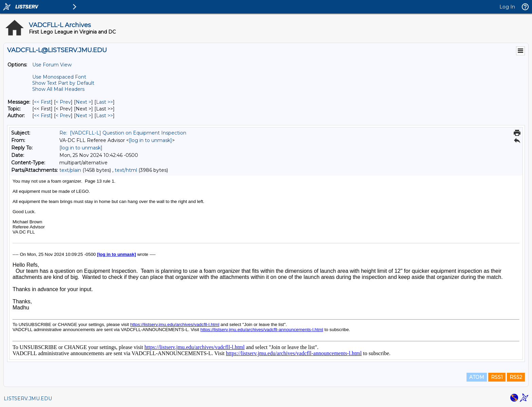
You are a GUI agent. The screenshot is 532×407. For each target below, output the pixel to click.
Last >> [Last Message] (104, 102)
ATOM (477, 377)
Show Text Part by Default (63, 83)
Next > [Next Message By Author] (83, 116)
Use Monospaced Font (59, 77)
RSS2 (516, 377)
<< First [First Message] (42, 102)
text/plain (70, 170)
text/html (126, 170)
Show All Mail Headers (58, 89)
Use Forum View (52, 65)
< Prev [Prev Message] (63, 102)
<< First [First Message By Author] (42, 116)
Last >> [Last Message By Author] (104, 116)
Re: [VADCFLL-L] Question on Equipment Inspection (123, 133)
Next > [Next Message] (83, 102)
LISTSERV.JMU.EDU (28, 399)
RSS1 (497, 377)
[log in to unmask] (150, 140)
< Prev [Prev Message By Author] (63, 116)
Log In (507, 7)
